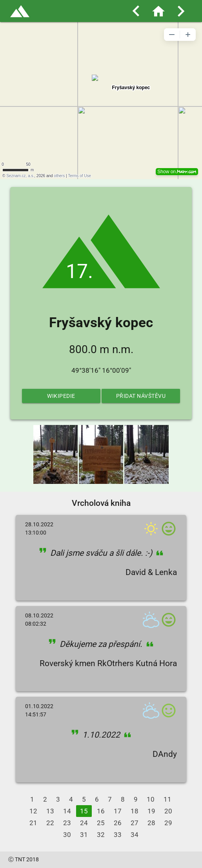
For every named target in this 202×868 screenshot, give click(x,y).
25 (101, 823)
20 (168, 811)
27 (135, 823)
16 (101, 811)
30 (67, 835)
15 (84, 811)
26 (118, 823)
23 (67, 823)
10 (151, 799)
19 (151, 811)
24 (84, 823)
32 (101, 835)
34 (135, 835)
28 (151, 823)
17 (118, 811)
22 (50, 823)
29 (168, 823)
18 (135, 811)
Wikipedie (61, 396)
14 (67, 811)
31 (84, 835)
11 (167, 799)
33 (118, 835)
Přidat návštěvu (141, 396)
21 (33, 823)
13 (50, 811)
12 (33, 811)
